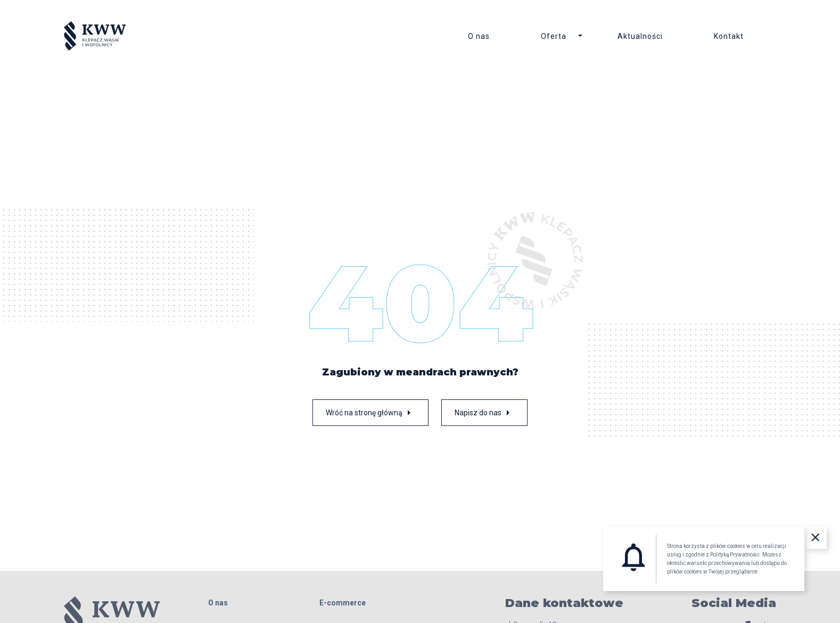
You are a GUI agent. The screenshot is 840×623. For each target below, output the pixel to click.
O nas (479, 36)
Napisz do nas (484, 413)
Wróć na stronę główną (370, 413)
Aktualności (640, 36)
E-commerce (343, 603)
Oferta (554, 36)
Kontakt (729, 36)
